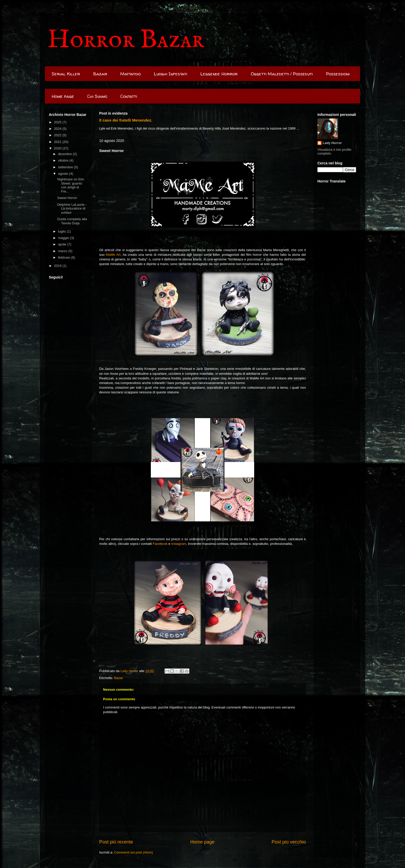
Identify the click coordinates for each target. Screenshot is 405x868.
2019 (58, 266)
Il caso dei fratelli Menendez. (126, 120)
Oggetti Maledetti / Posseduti (282, 74)
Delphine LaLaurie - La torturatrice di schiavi (72, 209)
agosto (64, 174)
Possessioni (338, 74)
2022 (58, 135)
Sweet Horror (67, 198)
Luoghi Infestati (171, 74)
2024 (58, 129)
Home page (63, 96)
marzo (63, 251)
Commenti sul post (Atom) (134, 852)
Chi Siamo (97, 96)
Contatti (129, 96)
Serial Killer (66, 74)
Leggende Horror (219, 74)
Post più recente (116, 842)
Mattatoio (131, 74)
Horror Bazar (126, 40)
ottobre (64, 160)
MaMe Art (113, 255)
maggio (64, 238)
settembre (66, 167)
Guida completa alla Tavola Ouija (72, 221)
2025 (58, 122)
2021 (58, 142)
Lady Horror (332, 143)
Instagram (179, 544)
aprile (63, 244)
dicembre (65, 154)
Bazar (100, 74)
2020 (58, 148)
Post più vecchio (289, 842)
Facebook (160, 544)
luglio (63, 231)
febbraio (65, 257)
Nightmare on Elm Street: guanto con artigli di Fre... (71, 185)
